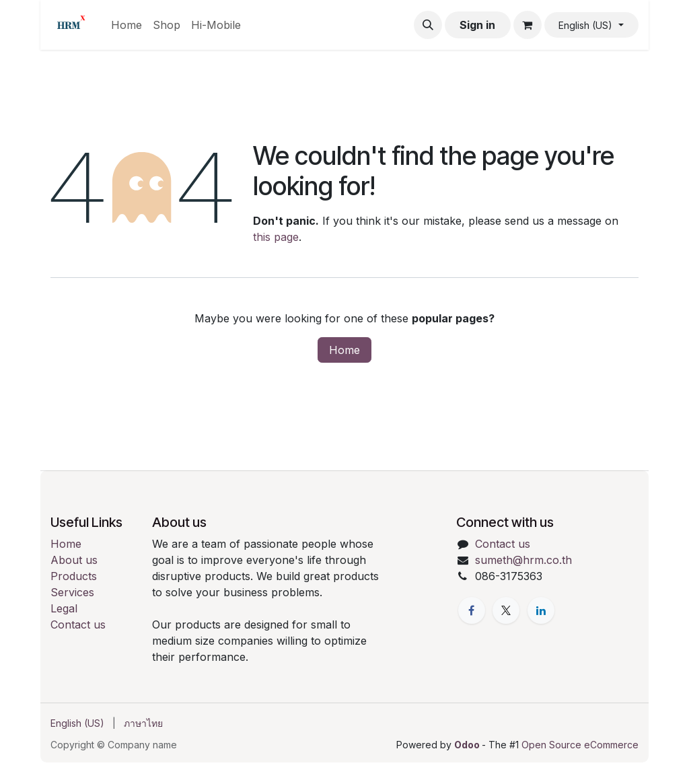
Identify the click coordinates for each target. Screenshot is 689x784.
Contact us (78, 625)
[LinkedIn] (541, 610)
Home (344, 350)
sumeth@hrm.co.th (523, 560)
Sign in (477, 25)
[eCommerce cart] (528, 25)
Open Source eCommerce (580, 745)
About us (74, 560)
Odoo (468, 745)
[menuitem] (126, 25)
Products (74, 576)
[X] (506, 610)
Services (72, 592)
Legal (64, 608)
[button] (428, 25)
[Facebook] (472, 610)
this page (276, 237)
